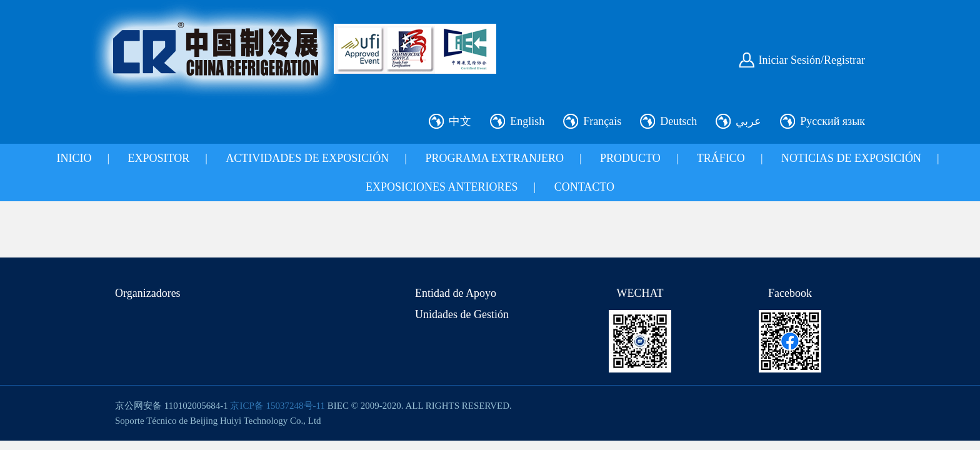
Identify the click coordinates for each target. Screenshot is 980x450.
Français (602, 121)
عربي (748, 121)
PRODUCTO (630, 158)
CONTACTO (584, 187)
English (527, 121)
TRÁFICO (721, 158)
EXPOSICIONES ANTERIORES (442, 187)
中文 (460, 121)
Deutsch (678, 121)
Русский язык (832, 121)
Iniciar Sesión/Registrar (812, 60)
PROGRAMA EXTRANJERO (494, 158)
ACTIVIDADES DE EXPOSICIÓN (307, 158)
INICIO (74, 158)
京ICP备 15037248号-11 (277, 406)
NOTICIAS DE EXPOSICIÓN (851, 158)
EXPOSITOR (159, 158)
